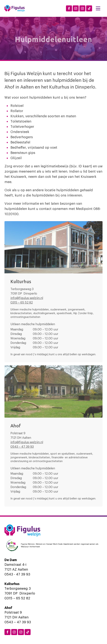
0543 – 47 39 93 (22, 447)
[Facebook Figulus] (69, 8)
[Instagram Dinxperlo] (76, 8)
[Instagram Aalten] (82, 8)
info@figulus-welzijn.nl (27, 298)
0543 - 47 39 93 (17, 574)
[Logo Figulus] (15, 8)
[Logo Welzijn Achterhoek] (53, 545)
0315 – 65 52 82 (22, 303)
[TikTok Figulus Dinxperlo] (89, 8)
